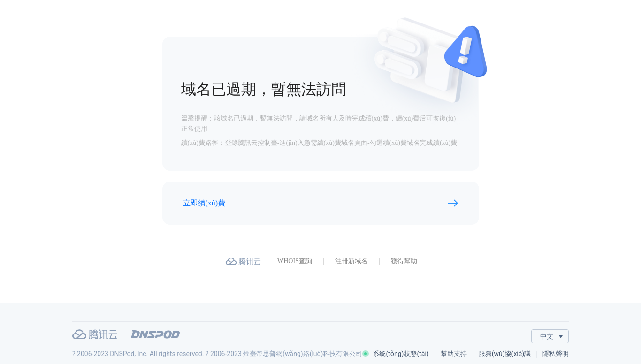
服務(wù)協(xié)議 (505, 354)
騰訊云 (95, 334)
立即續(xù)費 (204, 203)
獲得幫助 (404, 261)
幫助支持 (454, 354)
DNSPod (155, 334)
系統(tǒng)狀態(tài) (395, 354)
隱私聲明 (556, 354)
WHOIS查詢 (295, 261)
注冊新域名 (351, 261)
